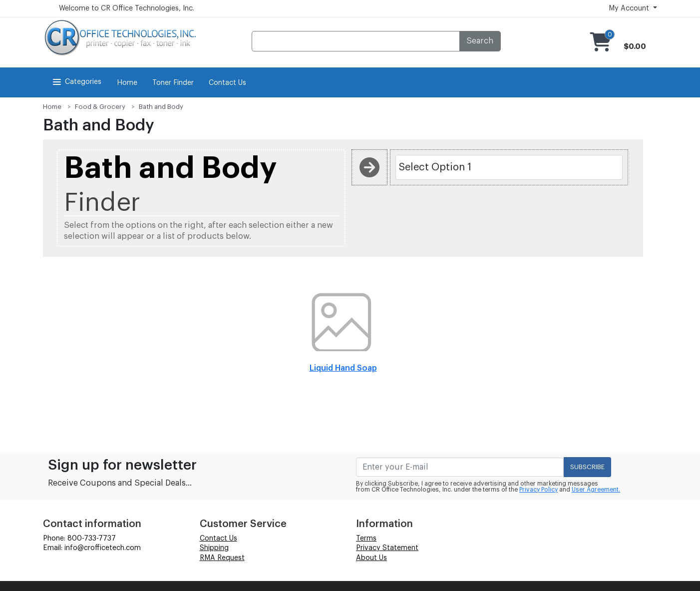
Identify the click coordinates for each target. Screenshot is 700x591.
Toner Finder (173, 83)
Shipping (214, 548)
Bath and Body (161, 107)
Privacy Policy (538, 490)
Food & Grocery (100, 107)
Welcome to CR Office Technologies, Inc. (127, 8)
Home (127, 83)
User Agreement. (596, 490)
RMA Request (222, 558)
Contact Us (227, 83)
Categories (76, 82)
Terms (366, 539)
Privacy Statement (387, 548)
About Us (371, 558)
